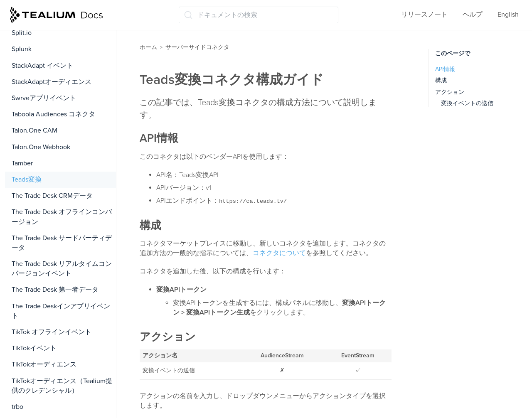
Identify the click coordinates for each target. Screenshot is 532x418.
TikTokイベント (34, 348)
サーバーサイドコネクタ (197, 47)
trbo (17, 407)
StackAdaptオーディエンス (52, 82)
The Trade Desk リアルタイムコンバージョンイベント (62, 269)
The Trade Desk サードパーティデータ (62, 243)
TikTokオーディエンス (44, 364)
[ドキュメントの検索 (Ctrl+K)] (259, 15)
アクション (450, 92)
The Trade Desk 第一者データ (55, 290)
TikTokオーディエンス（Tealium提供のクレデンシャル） (62, 386)
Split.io (22, 33)
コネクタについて (279, 253)
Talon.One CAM (34, 130)
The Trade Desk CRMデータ (52, 196)
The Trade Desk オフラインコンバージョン (62, 217)
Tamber (22, 163)
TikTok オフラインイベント (52, 332)
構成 (441, 80)
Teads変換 (27, 179)
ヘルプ (473, 15)
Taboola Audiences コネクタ (53, 114)
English (508, 15)
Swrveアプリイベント (44, 98)
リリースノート (424, 15)
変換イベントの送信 (467, 103)
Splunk (22, 49)
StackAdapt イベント (42, 66)
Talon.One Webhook (41, 147)
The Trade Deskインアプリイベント (61, 311)
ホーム (148, 47)
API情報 (445, 69)
